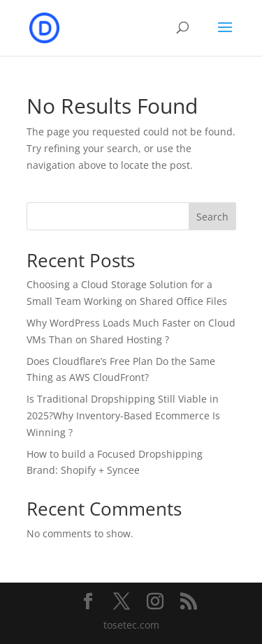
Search (212, 217)
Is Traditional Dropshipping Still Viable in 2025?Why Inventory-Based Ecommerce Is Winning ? (123, 415)
